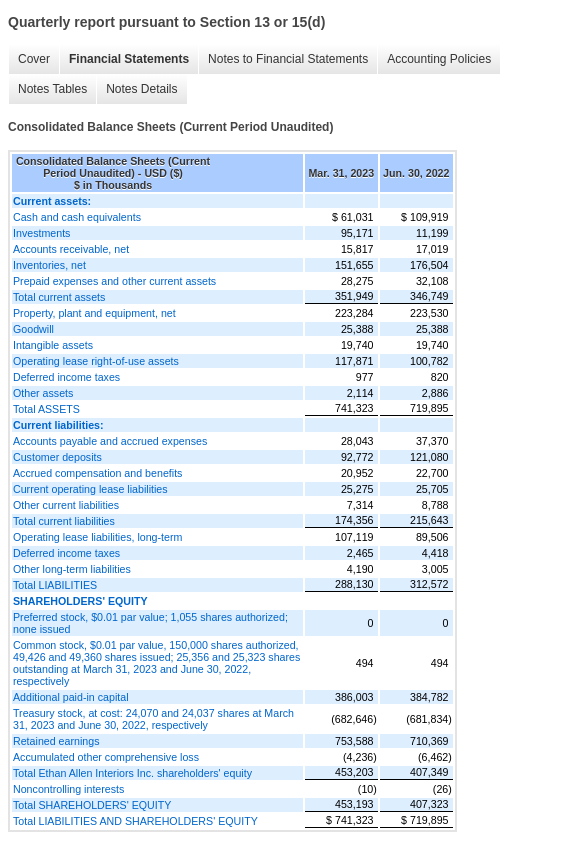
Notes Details (141, 89)
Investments (41, 233)
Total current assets (59, 297)
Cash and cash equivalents (77, 217)
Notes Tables (52, 89)
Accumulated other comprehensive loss (106, 757)
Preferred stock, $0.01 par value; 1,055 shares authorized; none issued (150, 623)
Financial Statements (129, 59)
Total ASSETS (46, 409)
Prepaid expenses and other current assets (114, 281)
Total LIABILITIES (55, 585)
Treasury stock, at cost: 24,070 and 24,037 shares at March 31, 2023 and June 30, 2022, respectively (153, 719)
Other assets (43, 393)
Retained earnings (56, 741)
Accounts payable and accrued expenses (110, 441)
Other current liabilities (66, 505)
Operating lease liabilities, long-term (97, 537)
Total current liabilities (64, 521)
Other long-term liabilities (72, 569)
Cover (34, 59)
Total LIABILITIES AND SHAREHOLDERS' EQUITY (135, 821)
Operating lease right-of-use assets (96, 361)
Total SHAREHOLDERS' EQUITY (92, 805)
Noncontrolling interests (68, 789)
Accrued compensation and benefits (97, 473)
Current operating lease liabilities (90, 489)
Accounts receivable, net (71, 249)
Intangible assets (53, 345)
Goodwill (33, 329)
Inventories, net (49, 265)
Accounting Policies (439, 59)
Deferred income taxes (66, 377)
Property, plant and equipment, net (94, 313)
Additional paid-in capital (71, 697)
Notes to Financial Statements (288, 59)
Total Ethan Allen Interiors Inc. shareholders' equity (132, 773)
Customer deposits (57, 457)
